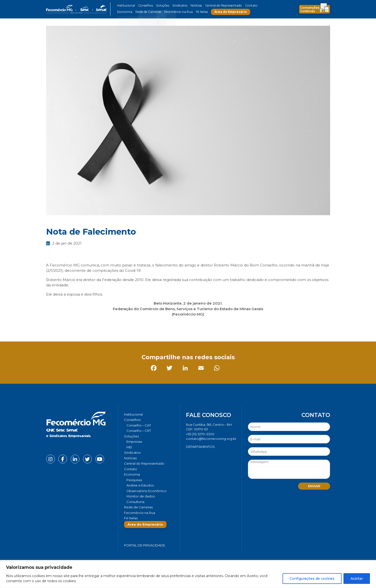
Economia (124, 12)
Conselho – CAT (139, 425)
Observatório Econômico (146, 491)
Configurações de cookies (312, 579)
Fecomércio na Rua (175, 12)
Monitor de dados (141, 496)
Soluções (161, 5)
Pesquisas (134, 480)
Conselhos (145, 5)
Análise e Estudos (140, 485)
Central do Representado (218, 5)
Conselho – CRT (139, 431)
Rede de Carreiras (147, 12)
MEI (129, 447)
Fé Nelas (198, 12)
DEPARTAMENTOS (200, 447)
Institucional (126, 5)
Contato (245, 5)
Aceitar (357, 579)
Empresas (134, 442)
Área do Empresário (226, 12)
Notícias (193, 5)
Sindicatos (177, 5)
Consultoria (135, 502)
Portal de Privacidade (145, 545)
